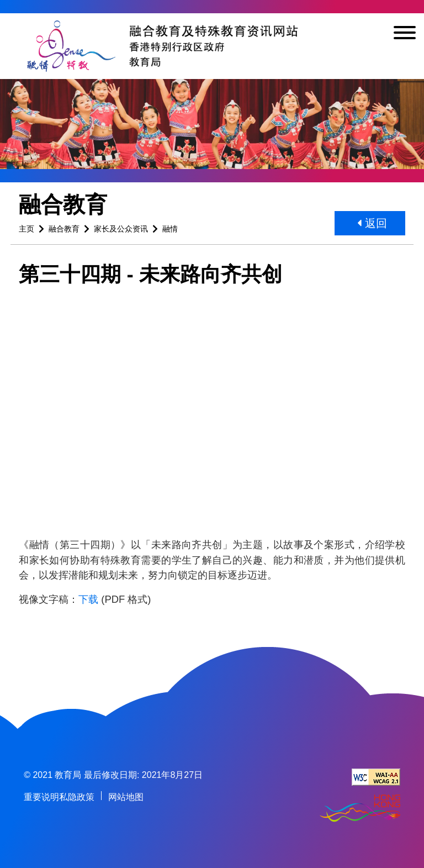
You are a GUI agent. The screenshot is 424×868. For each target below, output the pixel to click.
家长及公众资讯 (121, 229)
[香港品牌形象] (360, 809)
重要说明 (41, 797)
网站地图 (126, 797)
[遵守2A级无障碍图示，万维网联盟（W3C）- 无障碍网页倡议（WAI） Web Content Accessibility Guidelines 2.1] (376, 777)
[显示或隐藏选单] (405, 35)
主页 (26, 229)
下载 (88, 599)
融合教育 (64, 229)
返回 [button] (372, 223)
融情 (170, 229)
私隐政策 (77, 797)
